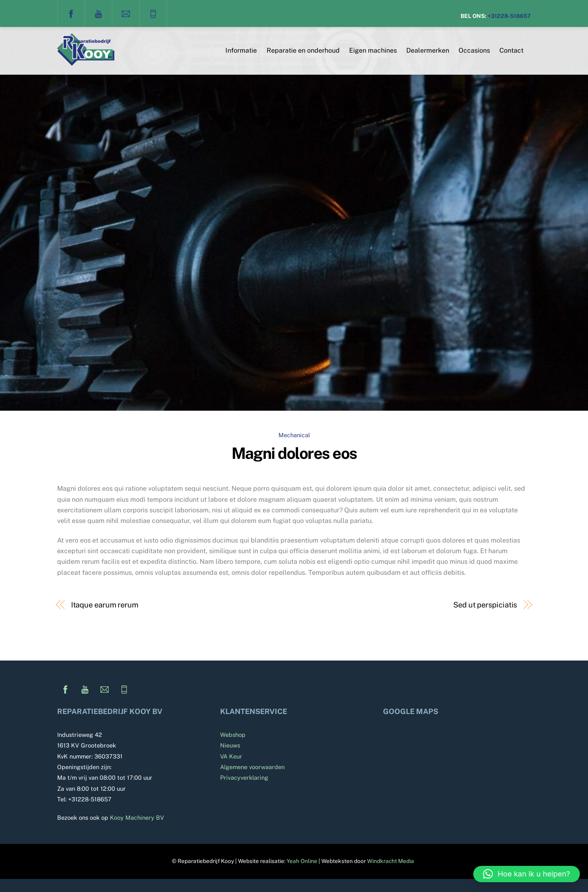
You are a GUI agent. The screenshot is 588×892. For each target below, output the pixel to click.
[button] (527, 874)
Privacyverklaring (244, 777)
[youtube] (98, 13)
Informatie (241, 50)
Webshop (233, 735)
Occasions (474, 50)
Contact (511, 50)
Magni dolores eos (294, 453)
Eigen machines (373, 50)
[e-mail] (126, 13)
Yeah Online (302, 861)
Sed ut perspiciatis (485, 605)
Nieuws (230, 745)
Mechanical (294, 435)
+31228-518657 (509, 16)
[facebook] (71, 13)
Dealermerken (428, 50)
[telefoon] (153, 13)
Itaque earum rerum (105, 605)
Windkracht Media (391, 861)
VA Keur (231, 756)
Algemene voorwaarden (252, 767)
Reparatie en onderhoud (303, 50)
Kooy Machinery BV (137, 817)
